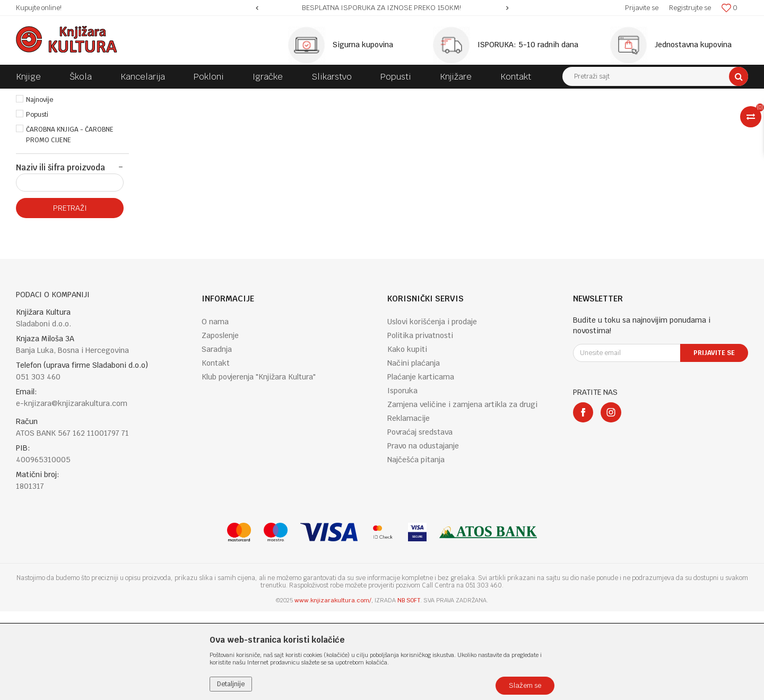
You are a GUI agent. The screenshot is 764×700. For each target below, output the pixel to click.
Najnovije (40, 188)
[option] (382, 8)
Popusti (37, 203)
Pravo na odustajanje (423, 534)
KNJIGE (120, 97)
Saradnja (217, 438)
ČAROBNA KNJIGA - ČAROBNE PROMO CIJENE (70, 223)
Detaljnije (231, 684)
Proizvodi (86, 97)
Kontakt (216, 452)
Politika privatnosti (420, 424)
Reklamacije (409, 507)
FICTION (212, 97)
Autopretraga (490, 116)
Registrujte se (690, 8)
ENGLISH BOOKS (166, 97)
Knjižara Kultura (39, 97)
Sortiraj (536, 116)
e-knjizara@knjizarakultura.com (72, 492)
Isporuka (402, 479)
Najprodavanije (49, 174)
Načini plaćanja (414, 452)
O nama (215, 410)
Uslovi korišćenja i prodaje (432, 410)
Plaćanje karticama (421, 465)
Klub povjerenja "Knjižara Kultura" (259, 465)
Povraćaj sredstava (420, 521)
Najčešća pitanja (416, 548)
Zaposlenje (220, 424)
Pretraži (70, 297)
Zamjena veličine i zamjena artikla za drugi (462, 493)
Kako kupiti (407, 438)
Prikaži (637, 116)
